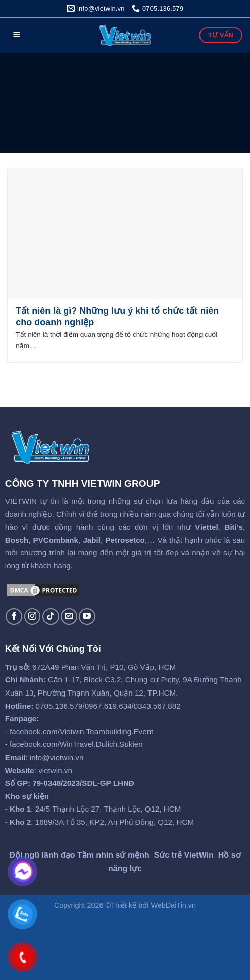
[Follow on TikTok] (51, 617)
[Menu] (17, 36)
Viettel (206, 527)
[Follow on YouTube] (87, 617)
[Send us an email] (69, 617)
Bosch (17, 540)
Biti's (234, 527)
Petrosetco (125, 540)
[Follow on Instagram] (33, 617)
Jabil (92, 540)
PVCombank (56, 540)
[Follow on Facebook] (14, 617)
